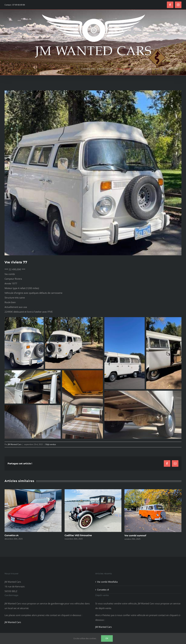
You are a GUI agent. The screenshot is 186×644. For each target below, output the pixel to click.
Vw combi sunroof (135, 535)
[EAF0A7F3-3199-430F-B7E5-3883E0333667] (93, 173)
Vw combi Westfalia (107, 582)
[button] (24, 343)
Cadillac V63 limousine (78, 535)
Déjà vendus (51, 444)
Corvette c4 (11, 535)
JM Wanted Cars (15, 444)
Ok (107, 638)
